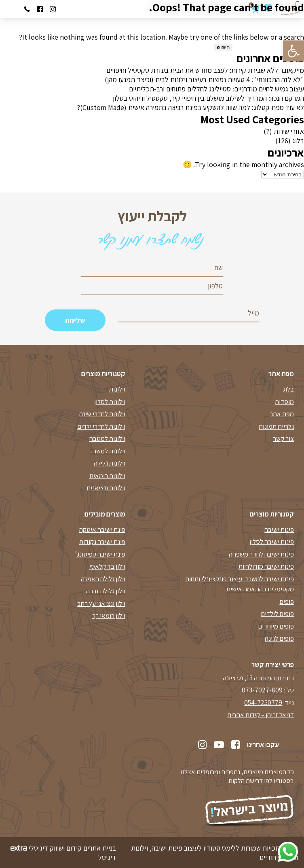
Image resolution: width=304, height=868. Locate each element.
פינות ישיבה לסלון (272, 542)
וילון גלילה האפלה (103, 579)
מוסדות (284, 402)
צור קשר (283, 438)
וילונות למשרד (107, 451)
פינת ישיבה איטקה (102, 529)
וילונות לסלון (110, 402)
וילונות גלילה (110, 463)
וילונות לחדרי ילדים (101, 426)
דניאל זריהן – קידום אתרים (261, 715)
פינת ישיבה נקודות (102, 542)
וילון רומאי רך (109, 616)
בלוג (298, 141)
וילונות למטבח (107, 438)
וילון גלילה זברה (106, 591)
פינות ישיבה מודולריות (266, 566)
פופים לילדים (277, 614)
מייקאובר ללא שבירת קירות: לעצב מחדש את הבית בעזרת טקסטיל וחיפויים (205, 70)
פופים (287, 601)
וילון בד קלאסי (107, 566)
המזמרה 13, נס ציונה (249, 678)
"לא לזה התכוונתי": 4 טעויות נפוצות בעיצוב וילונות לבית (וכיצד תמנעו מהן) (204, 79)
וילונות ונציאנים (106, 488)
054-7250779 (263, 703)
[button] (293, 51)
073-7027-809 (262, 690)
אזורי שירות (289, 131)
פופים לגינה (279, 638)
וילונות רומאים (107, 476)
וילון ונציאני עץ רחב (101, 603)
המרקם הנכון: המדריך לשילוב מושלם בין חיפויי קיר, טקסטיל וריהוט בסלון (208, 98)
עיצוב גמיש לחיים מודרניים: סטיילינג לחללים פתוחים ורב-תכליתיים (216, 89)
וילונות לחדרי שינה (102, 414)
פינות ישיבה (279, 529)
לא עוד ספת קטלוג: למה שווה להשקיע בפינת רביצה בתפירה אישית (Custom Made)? (190, 107)
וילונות (117, 389)
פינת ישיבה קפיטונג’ (100, 554)
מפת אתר (282, 414)
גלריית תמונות (276, 426)
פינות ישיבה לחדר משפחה (261, 554)
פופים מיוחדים (276, 626)
